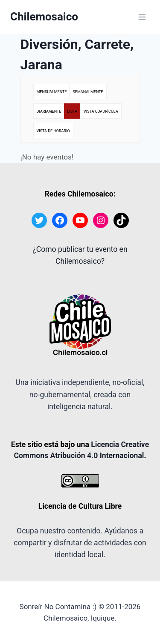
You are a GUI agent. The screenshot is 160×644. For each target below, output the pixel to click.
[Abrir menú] (142, 17)
